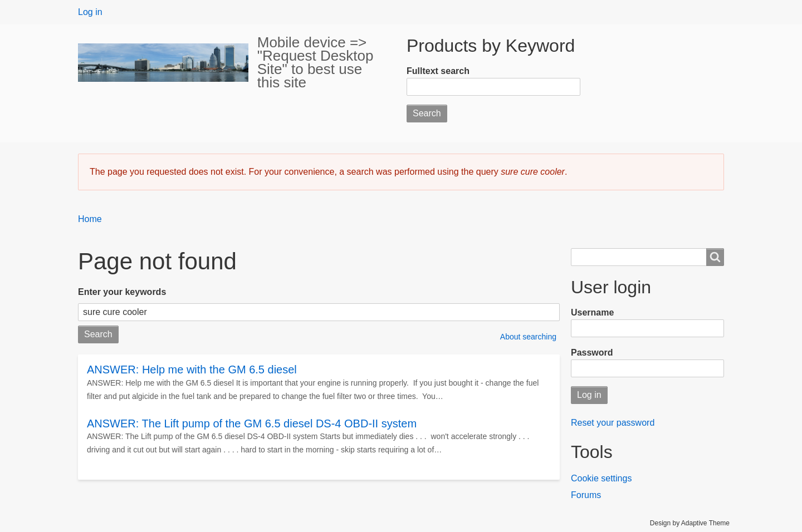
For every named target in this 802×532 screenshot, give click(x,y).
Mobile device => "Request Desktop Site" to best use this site (316, 62)
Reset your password (613, 423)
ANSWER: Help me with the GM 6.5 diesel (192, 370)
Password (592, 353)
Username (592, 312)
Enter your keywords (122, 292)
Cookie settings (601, 478)
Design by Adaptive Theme (690, 523)
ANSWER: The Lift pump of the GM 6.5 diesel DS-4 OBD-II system (252, 423)
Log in (90, 12)
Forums (586, 495)
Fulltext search (438, 71)
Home (90, 219)
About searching (528, 337)
